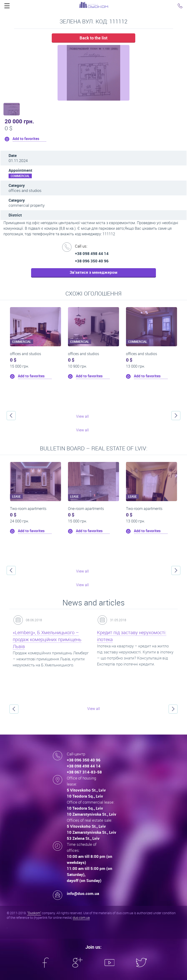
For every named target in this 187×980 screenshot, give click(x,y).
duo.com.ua (81, 918)
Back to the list (93, 38)
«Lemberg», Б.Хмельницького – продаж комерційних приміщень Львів (47, 639)
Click (7, 7)
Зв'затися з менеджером (93, 272)
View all (82, 416)
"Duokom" (34, 913)
